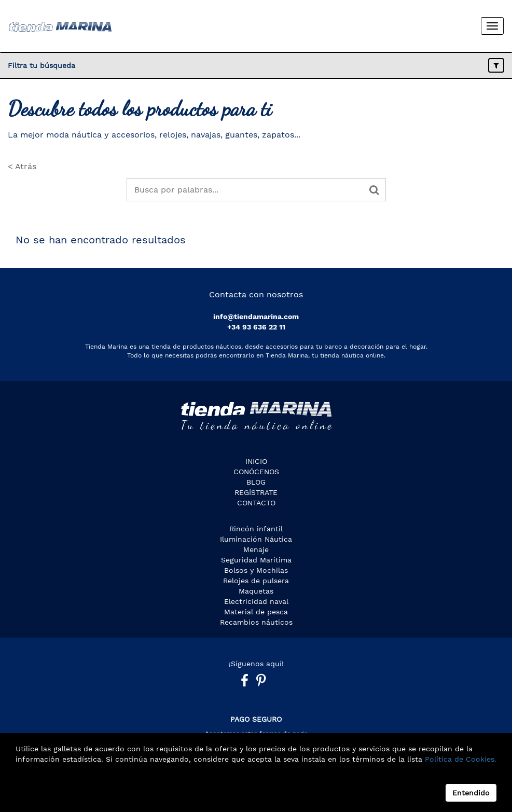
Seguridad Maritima (256, 560)
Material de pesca (256, 612)
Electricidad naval (256, 601)
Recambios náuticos (256, 622)
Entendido (471, 793)
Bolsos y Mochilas (256, 570)
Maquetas (256, 591)
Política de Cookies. (459, 759)
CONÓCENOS (256, 472)
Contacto (256, 503)
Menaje (256, 549)
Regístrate (256, 492)
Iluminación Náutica (256, 539)
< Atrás (22, 166)
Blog (256, 482)
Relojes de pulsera (256, 581)
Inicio (256, 461)
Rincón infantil (256, 529)
